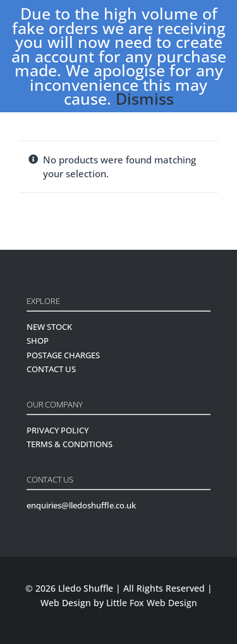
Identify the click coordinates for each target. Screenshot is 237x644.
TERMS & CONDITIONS (70, 444)
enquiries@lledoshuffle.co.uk (81, 505)
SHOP (38, 341)
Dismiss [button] (145, 98)
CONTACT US (51, 369)
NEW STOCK (49, 327)
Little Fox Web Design (152, 603)
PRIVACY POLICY (58, 430)
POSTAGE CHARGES (63, 355)
